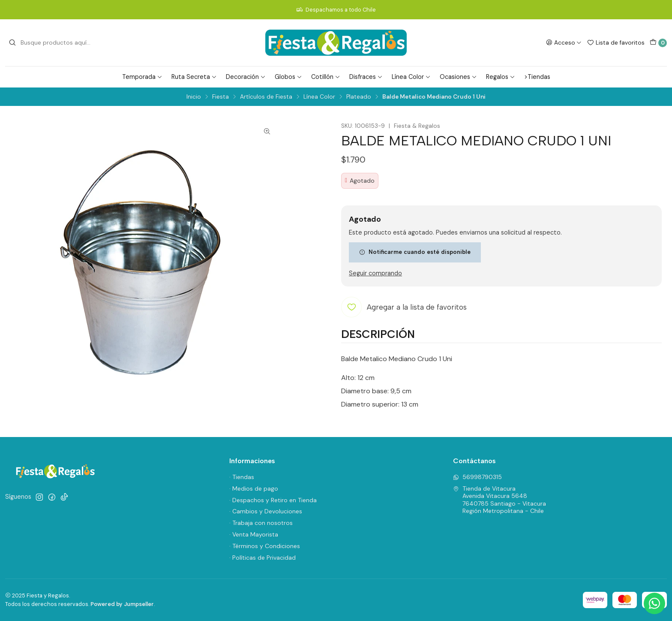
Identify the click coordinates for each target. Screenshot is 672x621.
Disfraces (366, 77)
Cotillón (326, 77)
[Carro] (658, 43)
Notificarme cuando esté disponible (415, 252)
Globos (288, 77)
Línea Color (411, 77)
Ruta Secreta (194, 77)
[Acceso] (564, 42)
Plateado (359, 97)
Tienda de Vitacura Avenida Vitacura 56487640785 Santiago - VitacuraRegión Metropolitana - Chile (499, 500)
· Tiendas (242, 477)
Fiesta (220, 97)
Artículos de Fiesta (266, 97)
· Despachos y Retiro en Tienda (273, 500)
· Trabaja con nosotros (261, 523)
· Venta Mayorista (254, 534)
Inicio (194, 97)
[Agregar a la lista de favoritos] (404, 307)
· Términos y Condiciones (265, 546)
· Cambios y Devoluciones (266, 511)
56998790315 (477, 477)
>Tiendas (537, 77)
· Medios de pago (254, 488)
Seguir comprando (375, 273)
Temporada (142, 77)
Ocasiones (458, 77)
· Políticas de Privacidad (262, 558)
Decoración (246, 77)
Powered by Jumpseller (122, 604)
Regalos (501, 77)
